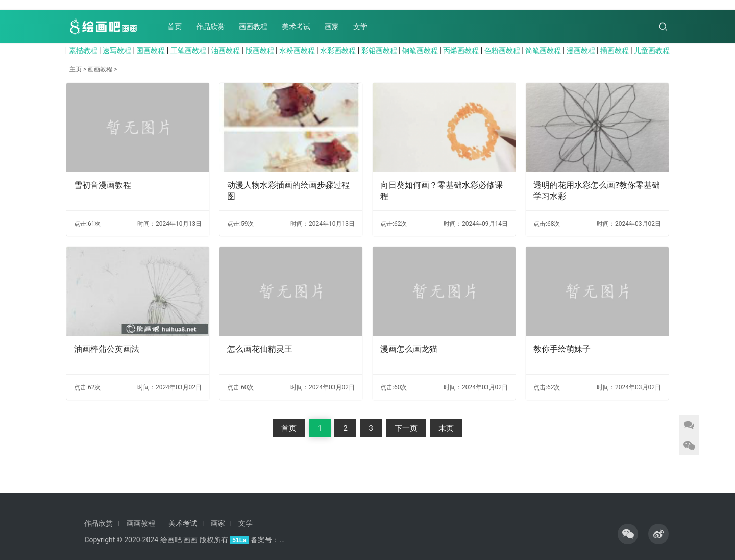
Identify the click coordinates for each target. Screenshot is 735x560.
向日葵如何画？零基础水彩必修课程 (442, 191)
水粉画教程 (297, 51)
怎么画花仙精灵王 (260, 349)
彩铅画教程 (379, 51)
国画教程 (151, 51)
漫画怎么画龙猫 (409, 349)
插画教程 (615, 51)
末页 (446, 428)
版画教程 (260, 51)
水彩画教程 (338, 51)
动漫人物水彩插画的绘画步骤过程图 (288, 191)
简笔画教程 (543, 51)
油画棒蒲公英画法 (107, 349)
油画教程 (226, 51)
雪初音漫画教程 (103, 185)
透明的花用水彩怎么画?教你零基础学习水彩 (597, 191)
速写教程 (117, 51)
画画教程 (253, 27)
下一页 (406, 428)
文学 (360, 27)
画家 (332, 27)
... (282, 540)
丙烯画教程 (461, 51)
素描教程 (83, 51)
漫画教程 (581, 51)
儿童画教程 (652, 51)
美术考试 (296, 27)
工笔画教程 (188, 51)
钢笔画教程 (420, 51)
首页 (175, 27)
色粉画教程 (502, 51)
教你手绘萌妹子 (562, 349)
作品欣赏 (210, 27)
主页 (76, 69)
